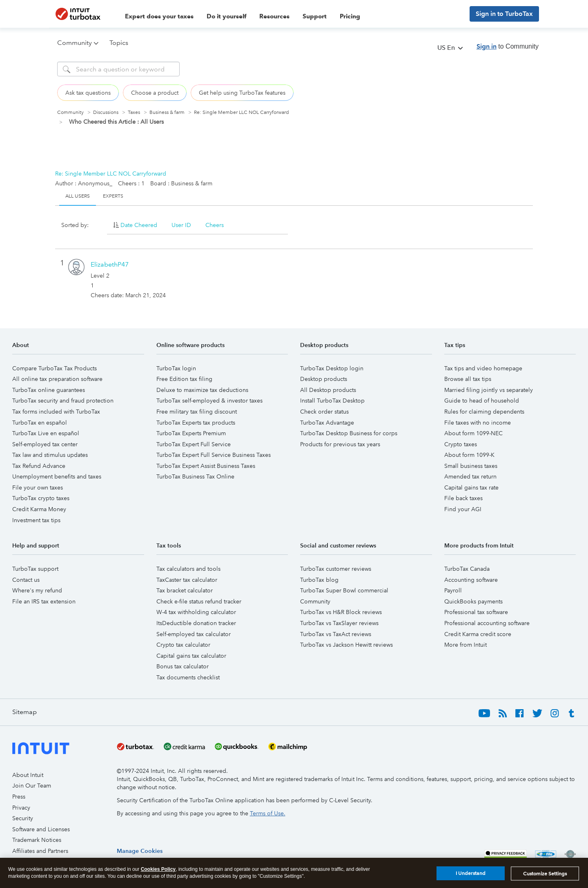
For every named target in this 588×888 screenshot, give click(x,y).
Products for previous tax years (340, 444)
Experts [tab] (113, 196)
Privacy (21, 808)
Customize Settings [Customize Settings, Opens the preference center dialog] (545, 876)
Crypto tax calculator (183, 645)
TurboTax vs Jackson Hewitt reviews (346, 645)
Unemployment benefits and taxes (57, 476)
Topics (119, 43)
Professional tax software (476, 612)
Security (23, 818)
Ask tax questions (88, 93)
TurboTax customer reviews (336, 569)
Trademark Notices (37, 840)
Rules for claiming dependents (484, 412)
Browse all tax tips (468, 379)
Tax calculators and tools (188, 569)
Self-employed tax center (45, 444)
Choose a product (155, 93)
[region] (140, 851)
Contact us (26, 580)
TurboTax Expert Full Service (194, 444)
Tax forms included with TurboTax (56, 412)
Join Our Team (32, 786)
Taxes (134, 112)
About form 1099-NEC (473, 433)
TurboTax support (35, 569)
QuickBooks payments (473, 601)
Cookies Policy (158, 871)
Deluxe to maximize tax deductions (202, 390)
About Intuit (28, 775)
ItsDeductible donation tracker (196, 623)
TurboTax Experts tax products (196, 423)
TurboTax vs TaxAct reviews (336, 634)
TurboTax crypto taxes (41, 498)
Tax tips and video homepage (483, 368)
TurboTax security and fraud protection (63, 401)
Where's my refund (37, 590)
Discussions (106, 112)
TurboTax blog (319, 580)
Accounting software (471, 580)
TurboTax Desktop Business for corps (349, 433)
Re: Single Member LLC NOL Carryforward (111, 174)
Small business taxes (471, 466)
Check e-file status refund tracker (199, 601)
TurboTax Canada (467, 569)
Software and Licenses (41, 829)
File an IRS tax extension (44, 601)
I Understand (471, 876)
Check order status (324, 412)
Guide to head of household (482, 401)
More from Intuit (465, 645)
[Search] (118, 69)
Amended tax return (470, 476)
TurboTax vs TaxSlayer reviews (339, 623)
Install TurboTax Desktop (332, 401)
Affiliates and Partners (40, 851)
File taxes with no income (478, 423)
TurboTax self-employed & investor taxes (209, 401)
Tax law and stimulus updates (50, 455)
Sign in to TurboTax (504, 14)
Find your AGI (463, 509)
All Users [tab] (78, 196)
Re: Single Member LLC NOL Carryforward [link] (242, 112)
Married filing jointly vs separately (489, 390)
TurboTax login (176, 368)
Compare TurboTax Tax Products (55, 368)
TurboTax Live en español (46, 433)
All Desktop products (328, 390)
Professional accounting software (487, 623)
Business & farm (167, 112)
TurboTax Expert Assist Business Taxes (206, 466)
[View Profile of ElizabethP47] (110, 264)
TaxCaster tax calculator (187, 580)
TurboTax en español (40, 423)
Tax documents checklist (188, 677)
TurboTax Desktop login (332, 368)
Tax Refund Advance (39, 466)
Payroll (453, 590)
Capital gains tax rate (471, 487)
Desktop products (324, 379)
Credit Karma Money (39, 509)
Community (70, 112)
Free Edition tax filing (184, 379)
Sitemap (24, 712)
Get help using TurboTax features (242, 93)
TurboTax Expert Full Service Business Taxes (214, 455)
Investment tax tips (36, 520)
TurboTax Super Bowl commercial (344, 590)
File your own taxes (38, 487)
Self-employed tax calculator (194, 634)
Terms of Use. (268, 813)
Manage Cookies (140, 851)
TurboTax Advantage (327, 423)
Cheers (215, 225)
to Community (508, 46)
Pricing (350, 16)
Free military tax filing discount (197, 412)
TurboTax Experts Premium (191, 433)
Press (19, 797)
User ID (181, 225)
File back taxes (463, 498)
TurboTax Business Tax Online (195, 476)
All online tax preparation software (57, 379)
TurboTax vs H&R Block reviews (341, 612)
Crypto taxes (461, 444)
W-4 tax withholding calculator (196, 612)
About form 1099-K (469, 455)
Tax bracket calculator (185, 590)
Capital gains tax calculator (191, 656)
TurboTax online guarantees (49, 390)
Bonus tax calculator (183, 666)
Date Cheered (139, 225)
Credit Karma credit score (478, 634)
